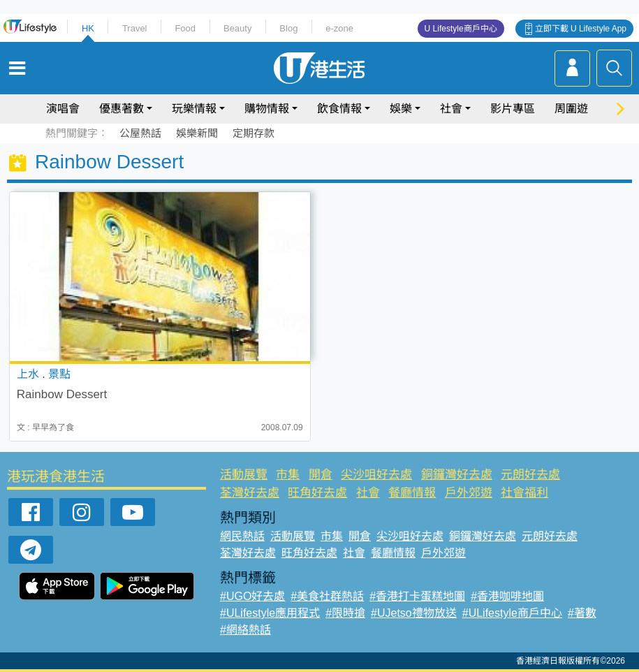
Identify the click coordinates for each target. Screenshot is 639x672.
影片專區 (513, 109)
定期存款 (254, 133)
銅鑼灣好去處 (457, 475)
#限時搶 (345, 613)
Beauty (237, 28)
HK (88, 28)
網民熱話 (242, 536)
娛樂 (401, 109)
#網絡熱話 (245, 630)
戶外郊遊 (469, 493)
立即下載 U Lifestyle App (581, 29)
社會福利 (524, 493)
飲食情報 (339, 109)
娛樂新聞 (197, 133)
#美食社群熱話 (327, 596)
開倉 (321, 475)
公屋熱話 (140, 133)
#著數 (582, 613)
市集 (288, 475)
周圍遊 (571, 109)
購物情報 (267, 109)
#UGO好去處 (252, 596)
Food (185, 28)
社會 (451, 109)
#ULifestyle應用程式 (270, 613)
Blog (288, 28)
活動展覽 (244, 475)
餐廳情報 (412, 493)
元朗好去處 (530, 475)
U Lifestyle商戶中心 (461, 29)
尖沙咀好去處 (376, 475)
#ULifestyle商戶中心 (512, 613)
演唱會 (63, 109)
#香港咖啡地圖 (507, 596)
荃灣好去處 (250, 493)
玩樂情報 (194, 109)
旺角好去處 (317, 493)
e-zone (339, 28)
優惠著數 (122, 109)
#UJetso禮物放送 (414, 613)
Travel (135, 28)
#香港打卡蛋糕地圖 (417, 596)
